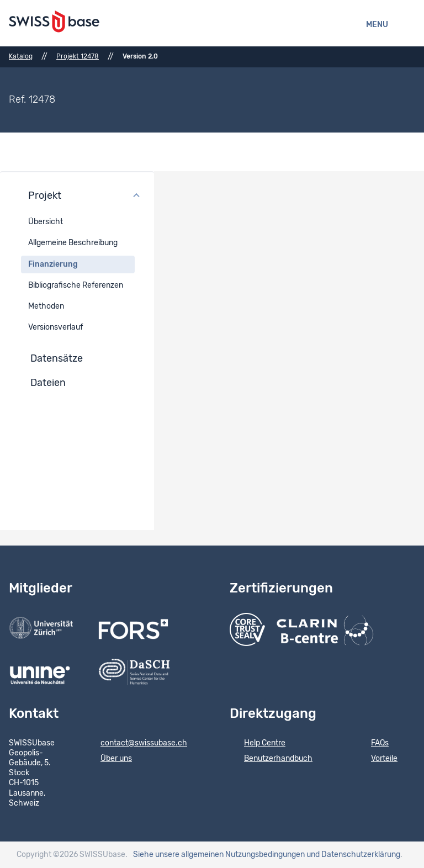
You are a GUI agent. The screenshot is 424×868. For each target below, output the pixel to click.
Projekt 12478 (78, 56)
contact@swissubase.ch (137, 744)
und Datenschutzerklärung (353, 855)
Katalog (21, 56)
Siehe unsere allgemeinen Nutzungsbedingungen (219, 855)
